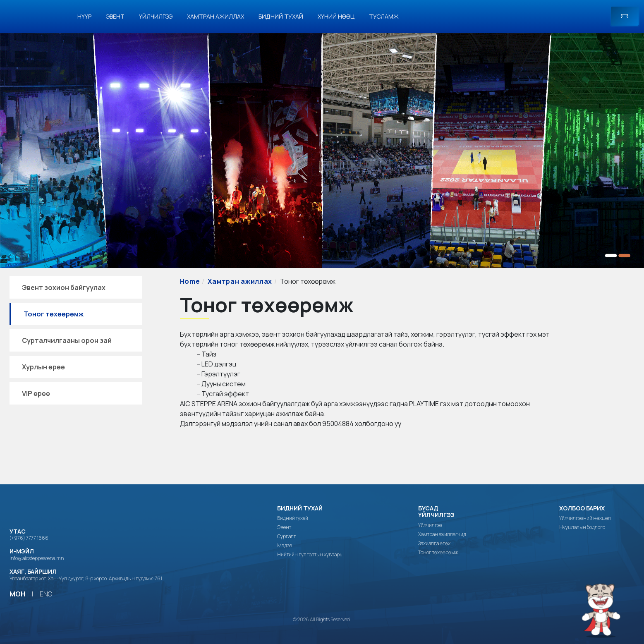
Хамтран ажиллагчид (442, 534)
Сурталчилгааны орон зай (67, 340)
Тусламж (384, 16)
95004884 (338, 424)
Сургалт (286, 536)
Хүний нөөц (336, 16)
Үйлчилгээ (156, 16)
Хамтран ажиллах (215, 16)
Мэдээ (285, 546)
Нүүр (84, 16)
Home (190, 281)
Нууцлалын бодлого (582, 527)
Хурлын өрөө (43, 367)
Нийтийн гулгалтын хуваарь (310, 555)
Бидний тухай (281, 16)
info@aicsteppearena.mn (37, 558)
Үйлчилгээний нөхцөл (585, 518)
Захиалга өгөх (434, 543)
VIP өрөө (36, 393)
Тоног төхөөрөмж (54, 314)
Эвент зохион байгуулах (64, 287)
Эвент (115, 16)
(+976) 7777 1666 (29, 538)
